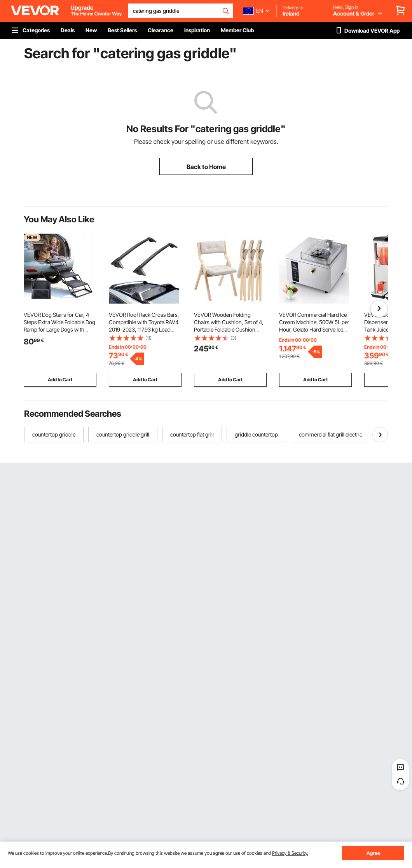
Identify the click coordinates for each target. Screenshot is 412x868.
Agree (373, 853)
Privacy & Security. (290, 853)
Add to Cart (60, 380)
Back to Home (206, 167)
